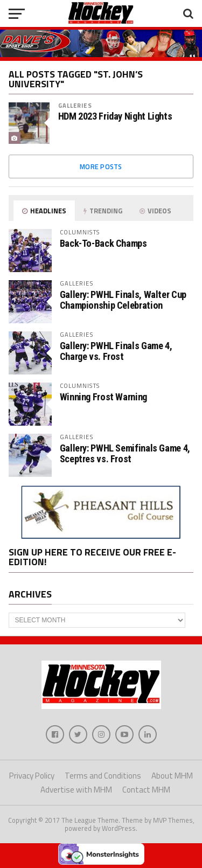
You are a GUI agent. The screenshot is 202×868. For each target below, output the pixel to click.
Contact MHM (146, 790)
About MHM (172, 776)
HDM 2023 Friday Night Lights (115, 116)
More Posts (101, 166)
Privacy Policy (32, 776)
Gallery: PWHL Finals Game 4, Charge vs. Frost (116, 351)
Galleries (75, 105)
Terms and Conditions (103, 776)
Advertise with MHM (76, 790)
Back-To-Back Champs (103, 243)
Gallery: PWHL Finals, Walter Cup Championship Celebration (123, 300)
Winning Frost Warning (103, 397)
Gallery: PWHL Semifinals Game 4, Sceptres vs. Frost (125, 453)
